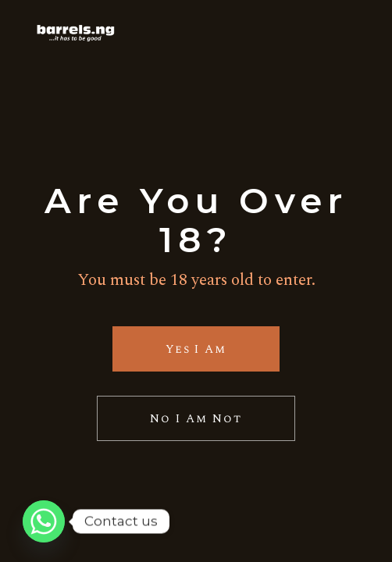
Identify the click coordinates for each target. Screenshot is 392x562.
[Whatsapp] (44, 521)
